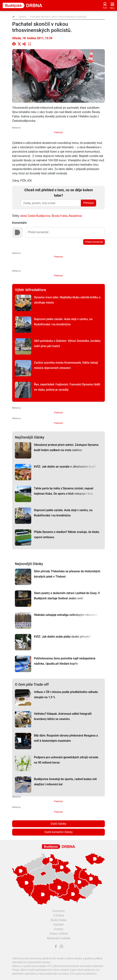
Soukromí (58, 911)
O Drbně (59, 915)
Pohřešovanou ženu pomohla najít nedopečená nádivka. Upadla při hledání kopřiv (65, 661)
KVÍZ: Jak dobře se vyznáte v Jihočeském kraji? (65, 467)
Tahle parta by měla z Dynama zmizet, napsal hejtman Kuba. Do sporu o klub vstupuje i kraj (64, 491)
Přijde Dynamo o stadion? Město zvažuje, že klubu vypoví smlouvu (67, 535)
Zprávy (22, 17)
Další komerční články (59, 832)
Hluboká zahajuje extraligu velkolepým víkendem (66, 615)
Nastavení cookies (59, 938)
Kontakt (59, 925)
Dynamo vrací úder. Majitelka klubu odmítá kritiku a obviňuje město (67, 300)
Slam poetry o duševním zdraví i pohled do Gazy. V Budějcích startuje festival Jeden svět (67, 596)
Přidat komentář (94, 242)
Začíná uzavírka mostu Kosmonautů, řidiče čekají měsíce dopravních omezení (66, 365)
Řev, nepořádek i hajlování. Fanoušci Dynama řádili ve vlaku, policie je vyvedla (67, 387)
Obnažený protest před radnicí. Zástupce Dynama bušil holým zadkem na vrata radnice (66, 447)
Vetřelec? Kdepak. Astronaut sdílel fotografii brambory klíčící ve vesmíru (63, 716)
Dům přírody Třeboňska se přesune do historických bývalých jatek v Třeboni (67, 574)
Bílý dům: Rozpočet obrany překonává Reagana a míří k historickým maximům (66, 738)
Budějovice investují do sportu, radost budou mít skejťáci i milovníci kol (65, 782)
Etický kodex (58, 920)
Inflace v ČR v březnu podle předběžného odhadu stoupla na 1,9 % (66, 695)
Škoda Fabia (59, 216)
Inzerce (58, 929)
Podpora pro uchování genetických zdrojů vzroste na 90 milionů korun (66, 760)
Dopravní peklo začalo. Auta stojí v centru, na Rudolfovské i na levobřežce (63, 322)
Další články (58, 824)
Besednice (75, 216)
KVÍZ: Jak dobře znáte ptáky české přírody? (62, 637)
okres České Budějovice (35, 216)
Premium (58, 132)
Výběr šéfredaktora (30, 290)
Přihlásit (88, 203)
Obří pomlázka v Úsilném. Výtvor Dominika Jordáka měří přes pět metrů (67, 343)
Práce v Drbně (58, 934)
